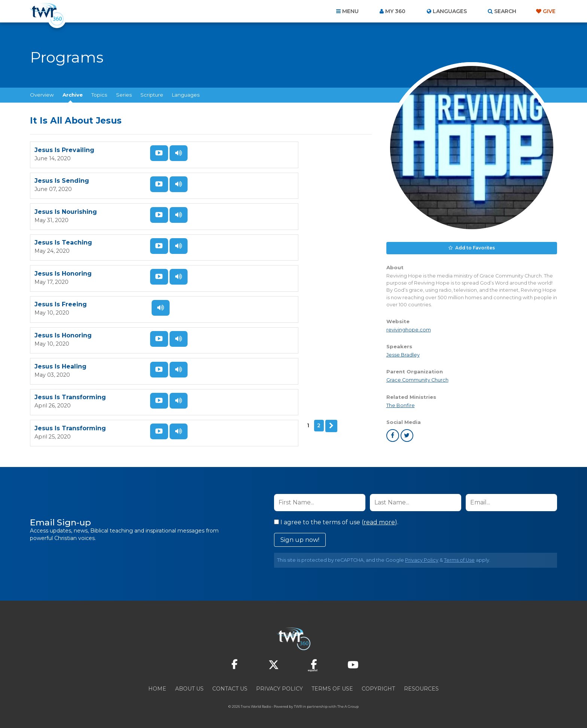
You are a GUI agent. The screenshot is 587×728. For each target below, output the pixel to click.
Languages (186, 95)
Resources (421, 688)
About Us (189, 688)
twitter (407, 434)
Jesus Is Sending (235, 150)
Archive (73, 95)
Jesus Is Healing (233, 244)
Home (157, 688)
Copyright (378, 688)
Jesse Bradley (403, 354)
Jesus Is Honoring (63, 213)
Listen (171, 153)
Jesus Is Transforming (70, 275)
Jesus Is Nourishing (66, 181)
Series (124, 95)
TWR (298, 705)
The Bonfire (401, 404)
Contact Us (230, 688)
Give (549, 11)
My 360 (395, 11)
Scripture (152, 95)
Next (58, 303)
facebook (393, 434)
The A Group (348, 705)
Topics (99, 95)
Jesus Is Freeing (234, 213)
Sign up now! (300, 539)
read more (379, 521)
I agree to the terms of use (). (336, 521)
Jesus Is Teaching (236, 181)
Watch (151, 153)
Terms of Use (459, 559)
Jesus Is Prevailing (64, 150)
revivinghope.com (409, 329)
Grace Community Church (417, 379)
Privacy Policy (422, 559)
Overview (42, 95)
